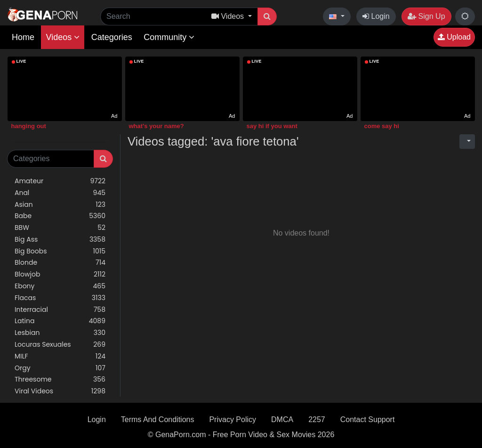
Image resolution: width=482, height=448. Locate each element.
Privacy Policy (233, 419)
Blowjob (60, 274)
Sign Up (426, 16)
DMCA (282, 419)
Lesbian (60, 333)
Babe (60, 216)
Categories (112, 37)
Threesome (60, 379)
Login (376, 16)
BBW (60, 228)
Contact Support (368, 419)
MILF (60, 356)
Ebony (60, 286)
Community (169, 37)
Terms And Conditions (158, 419)
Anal (60, 193)
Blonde (60, 263)
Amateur (60, 181)
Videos (63, 37)
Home (23, 37)
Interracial (60, 310)
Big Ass (60, 240)
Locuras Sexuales (60, 345)
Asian (60, 205)
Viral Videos (60, 391)
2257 (317, 419)
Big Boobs (60, 251)
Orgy (60, 368)
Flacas (60, 298)
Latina (60, 321)
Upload (454, 37)
